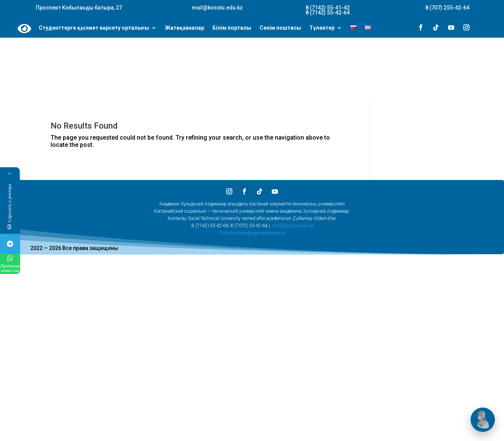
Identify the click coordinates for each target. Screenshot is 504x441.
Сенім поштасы (280, 28)
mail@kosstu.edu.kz (293, 226)
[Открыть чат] (483, 420)
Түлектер (322, 28)
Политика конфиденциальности (252, 233)
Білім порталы (232, 28)
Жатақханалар (185, 28)
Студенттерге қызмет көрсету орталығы (94, 28)
